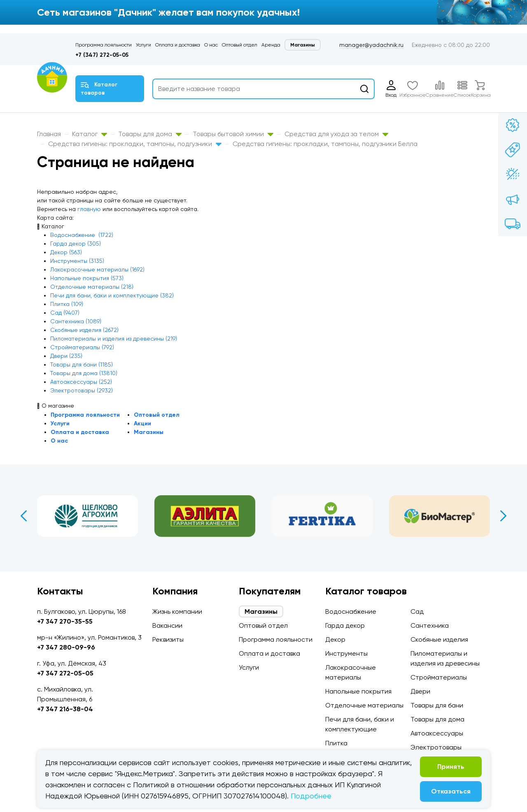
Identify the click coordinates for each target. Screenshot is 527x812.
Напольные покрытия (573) (87, 278)
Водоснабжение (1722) (82, 235)
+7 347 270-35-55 (65, 621)
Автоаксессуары (437, 733)
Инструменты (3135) (77, 261)
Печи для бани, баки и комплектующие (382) (112, 295)
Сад (417, 611)
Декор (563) (66, 252)
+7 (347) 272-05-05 (102, 55)
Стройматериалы (439, 677)
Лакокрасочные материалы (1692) (97, 269)
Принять (451, 767)
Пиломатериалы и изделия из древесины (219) (114, 339)
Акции (142, 423)
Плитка (336, 743)
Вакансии (167, 625)
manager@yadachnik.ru (371, 45)
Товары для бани (437, 705)
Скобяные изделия (439, 639)
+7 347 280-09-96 (66, 647)
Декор (335, 639)
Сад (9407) (65, 313)
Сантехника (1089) (76, 321)
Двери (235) (66, 356)
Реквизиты (168, 639)
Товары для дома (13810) (84, 373)
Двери (420, 691)
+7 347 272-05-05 (65, 673)
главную (89, 209)
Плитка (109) (67, 304)
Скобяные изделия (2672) (84, 330)
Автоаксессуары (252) (81, 382)
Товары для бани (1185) (82, 364)
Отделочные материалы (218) (92, 287)
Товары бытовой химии (233, 134)
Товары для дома (150, 134)
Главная (49, 134)
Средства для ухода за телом (336, 134)
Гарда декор (345, 625)
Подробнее (311, 796)
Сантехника (430, 625)
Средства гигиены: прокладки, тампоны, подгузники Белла (325, 144)
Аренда (271, 45)
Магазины (303, 45)
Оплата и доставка (178, 45)
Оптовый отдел (240, 45)
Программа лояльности (104, 45)
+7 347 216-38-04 (65, 709)
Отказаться (451, 791)
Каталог (90, 134)
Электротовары (436, 747)
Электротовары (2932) (82, 390)
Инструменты (346, 653)
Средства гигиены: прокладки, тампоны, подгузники (135, 144)
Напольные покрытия (358, 691)
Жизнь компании (177, 611)
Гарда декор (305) (76, 244)
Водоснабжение (351, 611)
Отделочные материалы (364, 705)
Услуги (143, 45)
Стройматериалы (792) (82, 347)
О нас (211, 45)
